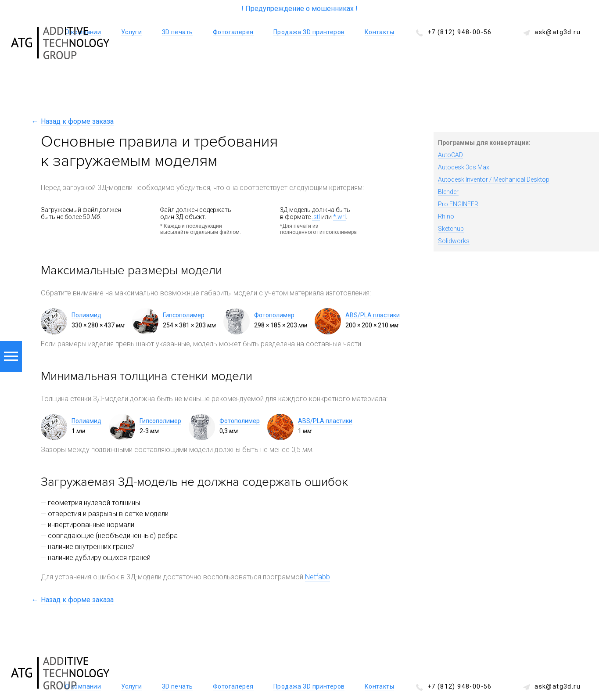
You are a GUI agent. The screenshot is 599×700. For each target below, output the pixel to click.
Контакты (379, 32)
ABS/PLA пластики (373, 315)
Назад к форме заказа (77, 121)
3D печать (178, 32)
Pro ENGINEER (458, 204)
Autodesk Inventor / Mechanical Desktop (494, 179)
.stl (316, 217)
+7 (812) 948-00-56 (460, 32)
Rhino (446, 216)
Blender (448, 192)
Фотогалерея (233, 32)
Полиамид (86, 315)
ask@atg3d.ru (558, 32)
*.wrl (339, 217)
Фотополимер (274, 315)
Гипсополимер (184, 315)
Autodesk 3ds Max (464, 167)
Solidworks (454, 241)
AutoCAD (450, 155)
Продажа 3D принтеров (309, 32)
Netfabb (317, 577)
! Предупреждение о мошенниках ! (299, 9)
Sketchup (451, 229)
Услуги (132, 32)
